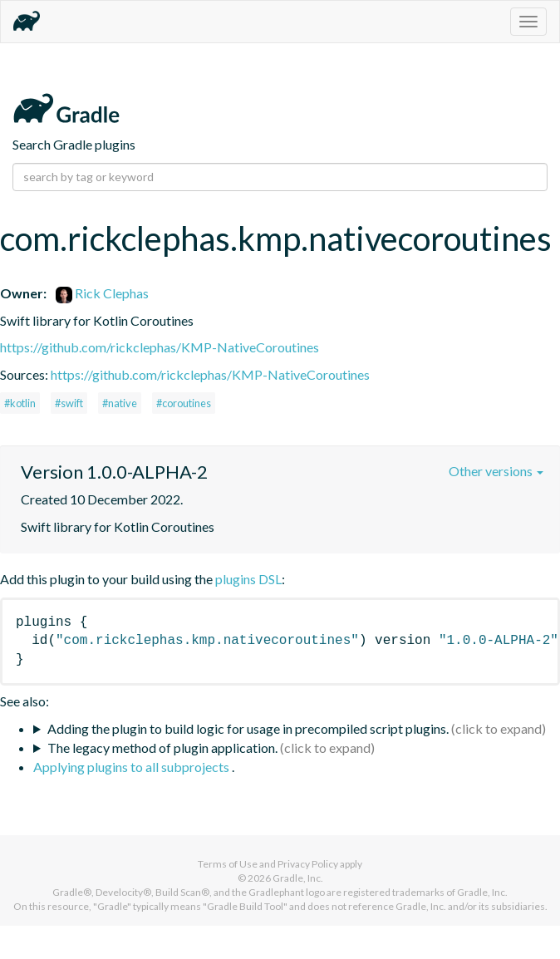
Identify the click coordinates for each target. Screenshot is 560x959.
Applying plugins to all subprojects (133, 767)
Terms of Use (228, 864)
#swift (69, 403)
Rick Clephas (102, 293)
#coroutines (184, 403)
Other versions (496, 471)
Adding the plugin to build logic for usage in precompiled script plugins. (248, 728)
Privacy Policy (308, 864)
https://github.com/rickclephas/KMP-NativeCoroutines (160, 347)
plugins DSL (248, 579)
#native (120, 403)
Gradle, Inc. (298, 878)
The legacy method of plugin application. (162, 748)
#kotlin (20, 403)
